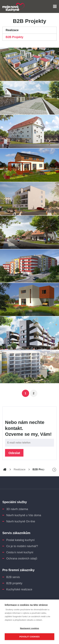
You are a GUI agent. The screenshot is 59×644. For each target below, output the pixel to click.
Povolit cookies (29, 637)
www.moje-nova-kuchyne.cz (5, 470)
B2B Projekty (14, 37)
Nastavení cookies (29, 628)
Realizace (12, 30)
